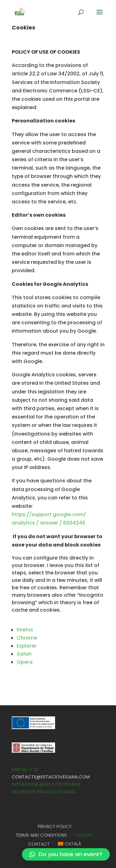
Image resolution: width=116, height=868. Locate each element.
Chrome (27, 638)
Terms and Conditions (41, 835)
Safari (24, 654)
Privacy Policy (55, 826)
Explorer (27, 646)
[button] (66, 854)
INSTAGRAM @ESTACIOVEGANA (46, 784)
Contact (39, 844)
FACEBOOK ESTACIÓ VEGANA (43, 792)
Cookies (84, 835)
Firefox (25, 630)
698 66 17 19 (25, 770)
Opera (25, 662)
